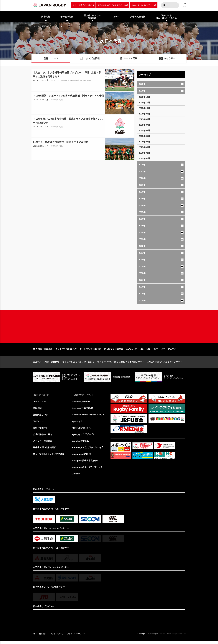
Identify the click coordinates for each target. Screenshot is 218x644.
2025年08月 (144, 119)
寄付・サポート (40, 430)
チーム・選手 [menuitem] (130, 59)
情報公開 (37, 410)
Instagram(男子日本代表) (84, 463)
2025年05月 (144, 136)
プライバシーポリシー (78, 637)
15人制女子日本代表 (114, 351)
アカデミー (173, 351)
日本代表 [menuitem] (45, 17)
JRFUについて (40, 403)
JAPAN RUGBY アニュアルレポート (165, 364)
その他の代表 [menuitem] (67, 17)
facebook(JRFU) (80, 403)
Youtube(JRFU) (79, 443)
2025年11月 (144, 103)
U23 (142, 351)
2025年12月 (144, 97)
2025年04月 (144, 142)
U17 (163, 351)
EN (185, 6)
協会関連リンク (40, 417)
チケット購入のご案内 (83, 5)
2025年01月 (144, 158)
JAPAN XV (131, 351)
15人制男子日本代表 (43, 351)
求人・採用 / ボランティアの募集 (49, 457)
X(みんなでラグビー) (82, 437)
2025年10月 (144, 108)
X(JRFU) (76, 423)
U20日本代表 (46, 26)
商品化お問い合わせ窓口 (45, 450)
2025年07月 (144, 125)
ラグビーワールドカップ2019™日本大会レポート (121, 364)
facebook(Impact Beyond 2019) (87, 417)
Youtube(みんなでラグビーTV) (86, 450)
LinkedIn (76, 477)
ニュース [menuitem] (115, 17)
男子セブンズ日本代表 (66, 351)
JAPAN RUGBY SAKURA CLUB (112, 5)
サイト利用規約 (40, 637)
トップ (34, 26)
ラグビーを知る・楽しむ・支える (78, 364)
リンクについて (58, 637)
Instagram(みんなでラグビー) (86, 470)
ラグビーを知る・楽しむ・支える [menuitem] (166, 17)
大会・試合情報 (52, 364)
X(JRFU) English (80, 430)
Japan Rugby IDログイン (143, 5)
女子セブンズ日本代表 (90, 351)
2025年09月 (144, 114)
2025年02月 (144, 153)
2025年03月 (144, 147)
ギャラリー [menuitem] (170, 59)
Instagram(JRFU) (80, 457)
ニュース (37, 364)
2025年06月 (144, 130)
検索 (164, 5)
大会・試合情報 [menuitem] (138, 17)
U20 (149, 351)
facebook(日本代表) (81, 410)
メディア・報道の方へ (44, 443)
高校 (156, 351)
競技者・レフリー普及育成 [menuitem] (92, 17)
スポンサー (38, 423)
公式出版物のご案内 (43, 437)
